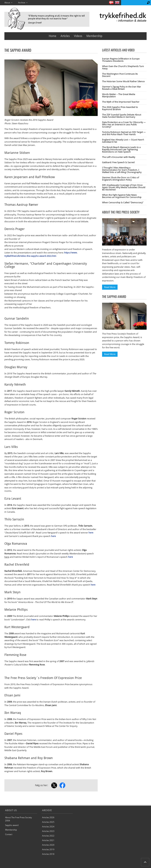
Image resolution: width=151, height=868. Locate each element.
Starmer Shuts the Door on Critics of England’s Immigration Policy (121, 179)
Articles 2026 (48, 817)
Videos (78, 36)
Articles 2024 (48, 827)
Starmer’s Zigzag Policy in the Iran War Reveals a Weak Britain (122, 88)
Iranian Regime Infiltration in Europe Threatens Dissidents (121, 60)
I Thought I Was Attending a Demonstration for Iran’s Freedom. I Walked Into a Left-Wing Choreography (122, 170)
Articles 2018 (48, 854)
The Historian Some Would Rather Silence (123, 81)
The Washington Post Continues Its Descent (120, 75)
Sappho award (12, 825)
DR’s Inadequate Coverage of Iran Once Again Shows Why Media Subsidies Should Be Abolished (124, 187)
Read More (110, 287)
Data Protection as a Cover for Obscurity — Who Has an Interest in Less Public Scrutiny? (124, 125)
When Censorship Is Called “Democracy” (123, 202)
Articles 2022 (48, 836)
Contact (9, 834)
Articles (65, 36)
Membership (94, 36)
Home (53, 36)
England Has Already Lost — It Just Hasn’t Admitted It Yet (123, 141)
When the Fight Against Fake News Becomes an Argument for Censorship (122, 196)
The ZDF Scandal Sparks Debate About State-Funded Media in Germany (122, 116)
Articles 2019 (48, 850)
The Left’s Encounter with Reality (119, 157)
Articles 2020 (48, 845)
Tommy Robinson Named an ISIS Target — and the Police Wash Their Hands (124, 133)
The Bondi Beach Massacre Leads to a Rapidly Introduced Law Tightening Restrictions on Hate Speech (121, 150)
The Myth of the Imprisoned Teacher (121, 102)
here (91, 533)
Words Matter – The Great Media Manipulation (119, 95)
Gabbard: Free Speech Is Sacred (118, 162)
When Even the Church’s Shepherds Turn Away (123, 67)
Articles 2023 (48, 831)
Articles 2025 (48, 822)
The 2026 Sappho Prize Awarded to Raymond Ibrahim (120, 108)
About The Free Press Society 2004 (18, 819)
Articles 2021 (48, 840)
